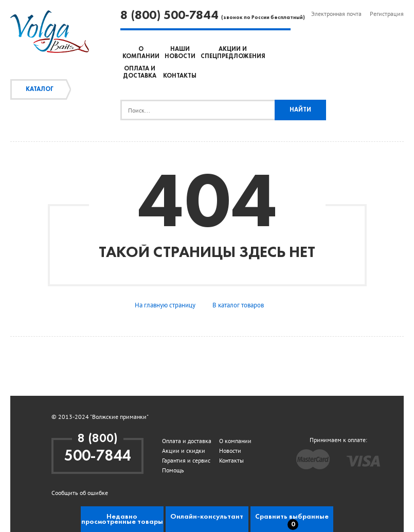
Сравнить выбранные (292, 521)
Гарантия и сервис (186, 460)
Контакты (180, 76)
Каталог (40, 89)
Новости (230, 451)
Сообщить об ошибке (80, 493)
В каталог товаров (238, 305)
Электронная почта (336, 14)
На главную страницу (165, 305)
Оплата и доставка (187, 441)
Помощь (173, 470)
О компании (235, 441)
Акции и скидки (184, 451)
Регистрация (387, 14)
